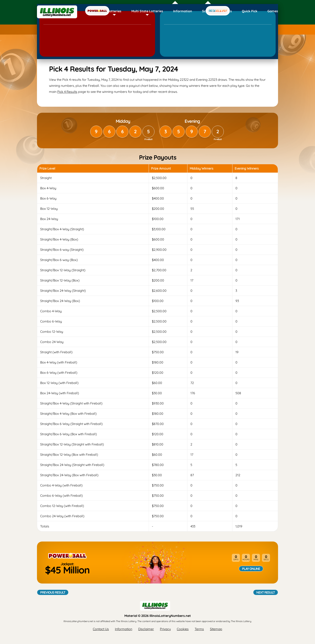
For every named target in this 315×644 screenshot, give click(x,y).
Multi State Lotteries (147, 11)
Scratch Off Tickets (217, 11)
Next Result (266, 592)
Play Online (251, 569)
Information (183, 11)
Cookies (183, 629)
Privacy (165, 629)
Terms (199, 629)
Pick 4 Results (67, 92)
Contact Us (101, 629)
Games (273, 11)
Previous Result (53, 592)
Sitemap (216, 629)
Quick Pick (250, 11)
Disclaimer (146, 629)
